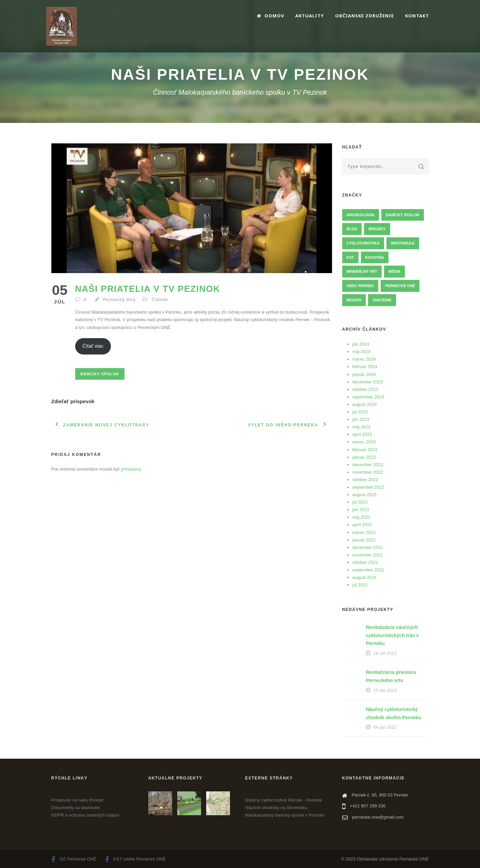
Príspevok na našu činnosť (78, 800)
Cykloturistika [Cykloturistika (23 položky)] (363, 243)
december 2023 (368, 382)
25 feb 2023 (385, 690)
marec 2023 (364, 442)
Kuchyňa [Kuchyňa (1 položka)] (375, 257)
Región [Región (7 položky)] (354, 300)
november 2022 (368, 472)
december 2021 (368, 547)
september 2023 (368, 397)
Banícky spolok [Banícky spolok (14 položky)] (403, 215)
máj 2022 (361, 517)
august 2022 (365, 495)
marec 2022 (364, 532)
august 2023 (365, 404)
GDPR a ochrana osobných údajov (85, 815)
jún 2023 (361, 419)
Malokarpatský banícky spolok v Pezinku (285, 815)
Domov (270, 16)
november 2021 (368, 555)
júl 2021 (360, 585)
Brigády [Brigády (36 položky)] (377, 229)
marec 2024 (364, 359)
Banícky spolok (100, 374)
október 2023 (365, 389)
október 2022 (365, 480)
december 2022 (368, 465)
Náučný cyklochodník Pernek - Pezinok (284, 800)
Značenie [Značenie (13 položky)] (382, 300)
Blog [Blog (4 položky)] (352, 229)
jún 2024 (361, 344)
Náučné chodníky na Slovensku (276, 808)
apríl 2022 (362, 525)
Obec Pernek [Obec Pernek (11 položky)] (360, 286)
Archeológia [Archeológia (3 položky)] (361, 215)
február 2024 (365, 367)
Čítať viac (93, 346)
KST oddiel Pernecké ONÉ (135, 859)
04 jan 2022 (385, 727)
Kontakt (417, 16)
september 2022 (368, 487)
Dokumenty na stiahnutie (76, 808)
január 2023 (364, 457)
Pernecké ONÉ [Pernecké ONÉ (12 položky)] (400, 286)
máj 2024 (361, 352)
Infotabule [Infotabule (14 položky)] (403, 243)
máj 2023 (361, 427)
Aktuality (310, 16)
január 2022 (364, 540)
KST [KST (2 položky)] (350, 257)
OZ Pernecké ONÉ (74, 859)
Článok (160, 299)
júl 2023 (360, 412)
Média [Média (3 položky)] (394, 271)
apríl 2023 (362, 434)
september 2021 (368, 570)
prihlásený (131, 469)
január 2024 (364, 374)
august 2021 (365, 577)
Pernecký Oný (119, 299)
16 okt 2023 (385, 653)
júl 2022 (360, 502)
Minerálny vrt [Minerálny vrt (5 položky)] (362, 271)
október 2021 (365, 562)
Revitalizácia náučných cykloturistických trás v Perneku (393, 635)
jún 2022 (361, 510)
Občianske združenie (365, 16)
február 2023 (365, 450)
